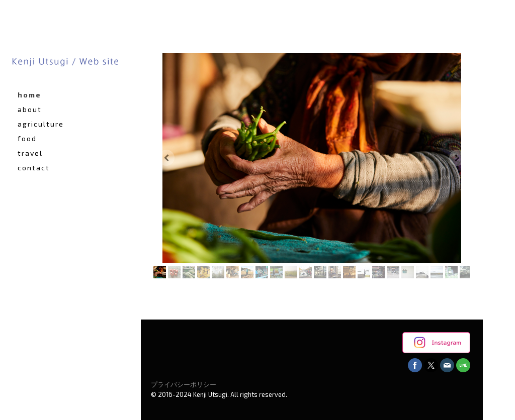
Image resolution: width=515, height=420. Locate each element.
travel (30, 153)
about (30, 109)
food (27, 138)
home (29, 95)
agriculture (41, 124)
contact (34, 168)
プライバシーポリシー (184, 384)
